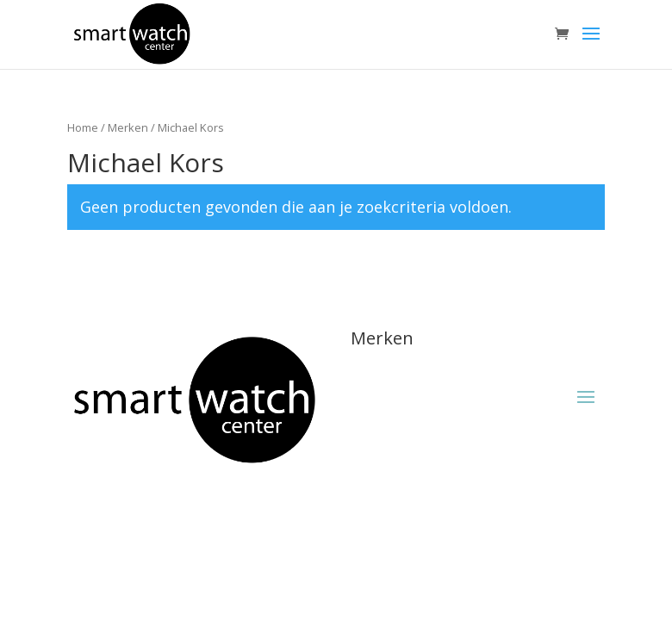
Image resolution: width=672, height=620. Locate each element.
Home (83, 127)
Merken (128, 127)
